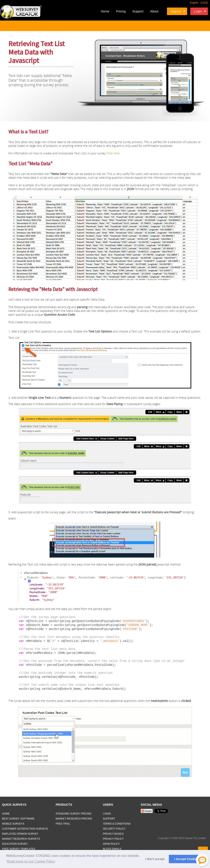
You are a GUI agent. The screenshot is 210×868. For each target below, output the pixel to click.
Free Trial (63, 824)
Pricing (121, 11)
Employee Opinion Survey (20, 834)
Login (198, 11)
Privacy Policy (113, 839)
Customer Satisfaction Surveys (25, 829)
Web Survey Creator (21, 12)
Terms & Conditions (117, 824)
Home (105, 11)
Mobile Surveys (13, 824)
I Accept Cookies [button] (186, 859)
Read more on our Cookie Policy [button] (31, 861)
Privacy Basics (113, 834)
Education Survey (15, 844)
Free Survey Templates (19, 849)
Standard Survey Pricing (74, 814)
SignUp (176, 11)
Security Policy (114, 829)
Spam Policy (111, 844)
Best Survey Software (18, 819)
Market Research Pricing (74, 819)
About (154, 11)
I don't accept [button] (155, 859)
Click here (113, 153)
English (194, 3)
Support (138, 11)
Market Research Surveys (21, 839)
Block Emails (112, 849)
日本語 (204, 3)
